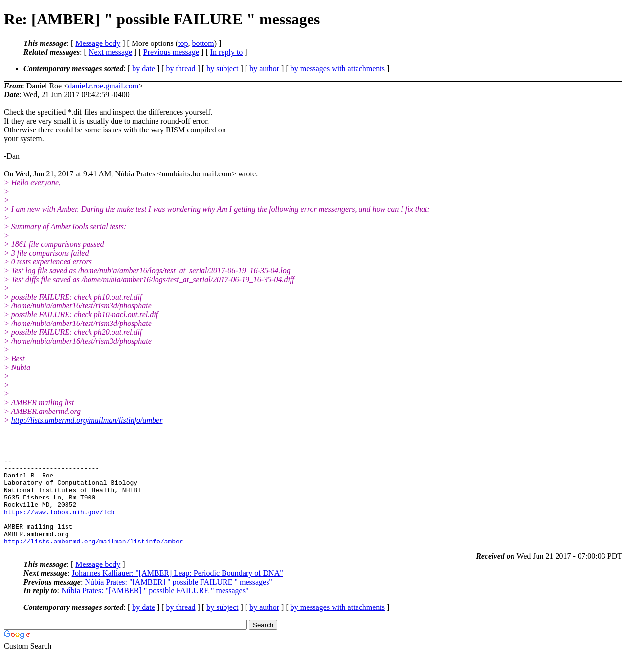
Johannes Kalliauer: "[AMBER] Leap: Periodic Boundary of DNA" (178, 591)
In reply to (227, 52)
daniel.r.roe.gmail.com (103, 86)
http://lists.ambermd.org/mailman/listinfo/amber (87, 420)
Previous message (171, 52)
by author (264, 69)
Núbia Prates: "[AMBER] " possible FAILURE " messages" (179, 599)
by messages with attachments (338, 69)
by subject (222, 69)
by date (144, 69)
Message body (98, 43)
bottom (203, 43)
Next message (110, 52)
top (183, 43)
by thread (181, 69)
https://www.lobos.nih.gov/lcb (59, 523)
